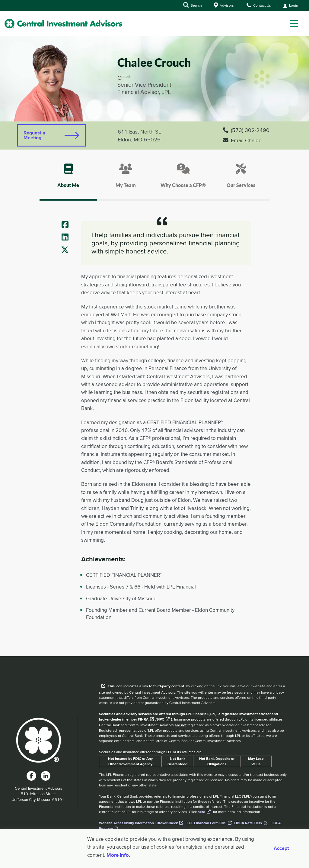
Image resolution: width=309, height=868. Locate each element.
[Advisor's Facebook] (67, 225)
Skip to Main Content (0, 12)
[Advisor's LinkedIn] (67, 238)
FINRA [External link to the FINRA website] (143, 719)
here (201, 812)
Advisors (224, 5)
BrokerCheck (167, 823)
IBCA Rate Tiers (249, 823)
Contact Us (258, 5)
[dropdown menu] (294, 24)
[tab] (68, 181)
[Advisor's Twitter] (67, 250)
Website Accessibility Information (126, 823)
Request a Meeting (34, 135)
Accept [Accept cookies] (281, 848)
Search (193, 5)
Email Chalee (242, 140)
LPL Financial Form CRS (207, 823)
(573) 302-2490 (246, 130)
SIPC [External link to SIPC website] (160, 719)
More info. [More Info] (118, 855)
